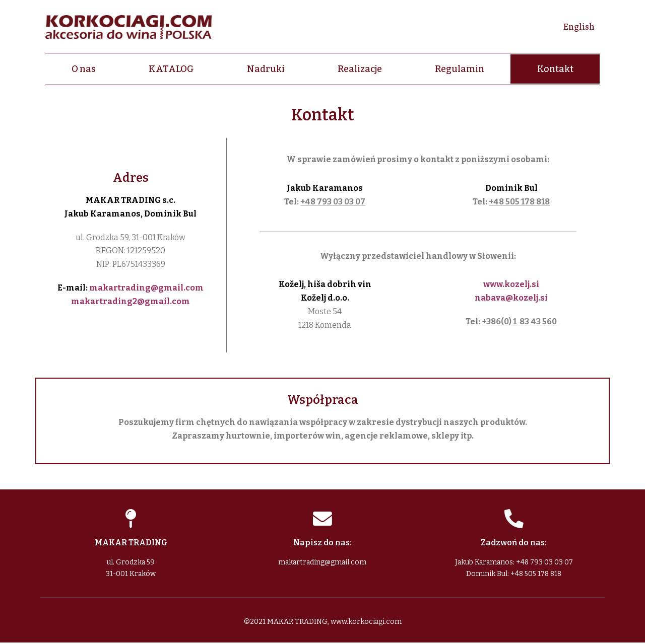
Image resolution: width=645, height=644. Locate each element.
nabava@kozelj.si (511, 298)
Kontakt (555, 69)
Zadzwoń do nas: (514, 544)
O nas (84, 69)
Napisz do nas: (322, 544)
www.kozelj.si (511, 284)
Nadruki (266, 69)
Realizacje (360, 69)
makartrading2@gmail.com (131, 301)
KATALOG (171, 69)
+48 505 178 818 (519, 202)
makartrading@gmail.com (146, 288)
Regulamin (460, 69)
